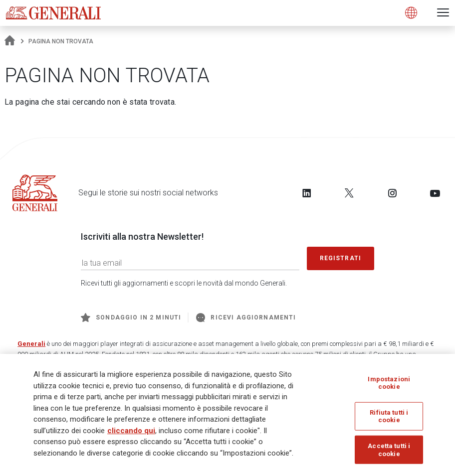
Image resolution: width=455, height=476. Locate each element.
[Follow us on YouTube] (435, 193)
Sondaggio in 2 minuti (131, 317)
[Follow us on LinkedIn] (307, 193)
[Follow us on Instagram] (392, 193)
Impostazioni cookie (389, 383)
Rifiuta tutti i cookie (389, 417)
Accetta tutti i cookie (389, 450)
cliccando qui (131, 431)
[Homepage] (10, 41)
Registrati (341, 258)
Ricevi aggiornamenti (246, 317)
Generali (31, 344)
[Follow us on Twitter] (349, 193)
